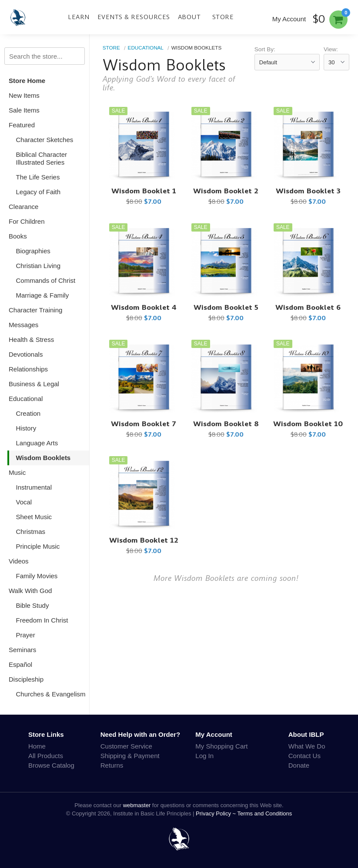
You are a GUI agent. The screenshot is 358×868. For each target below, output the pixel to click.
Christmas (31, 532)
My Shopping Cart (221, 746)
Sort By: (265, 49)
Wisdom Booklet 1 (144, 191)
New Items (24, 95)
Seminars (22, 650)
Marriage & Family (43, 295)
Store (223, 17)
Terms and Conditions (265, 813)
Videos (19, 561)
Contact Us (304, 756)
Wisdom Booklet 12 (144, 540)
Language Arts (37, 443)
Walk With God (30, 591)
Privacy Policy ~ (217, 813)
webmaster (137, 805)
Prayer (26, 635)
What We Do (307, 746)
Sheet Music (34, 517)
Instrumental (34, 487)
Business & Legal (34, 384)
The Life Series (38, 177)
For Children (27, 221)
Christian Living (38, 266)
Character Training (35, 310)
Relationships (28, 369)
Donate (299, 765)
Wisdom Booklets (43, 458)
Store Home (27, 81)
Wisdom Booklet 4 (144, 307)
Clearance (23, 207)
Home (37, 746)
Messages (23, 325)
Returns (112, 765)
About (189, 17)
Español (20, 664)
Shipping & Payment (130, 756)
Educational (26, 399)
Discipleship (26, 679)
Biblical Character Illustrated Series (42, 158)
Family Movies (37, 576)
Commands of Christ (46, 280)
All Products (46, 756)
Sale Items (24, 110)
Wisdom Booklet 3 (308, 191)
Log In (204, 756)
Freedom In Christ (42, 620)
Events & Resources (134, 17)
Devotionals (26, 354)
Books (18, 236)
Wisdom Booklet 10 (308, 424)
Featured (22, 125)
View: (331, 49)
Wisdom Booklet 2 (226, 191)
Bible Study (33, 605)
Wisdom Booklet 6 (308, 307)
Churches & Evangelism (51, 694)
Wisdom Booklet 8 (226, 424)
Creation (28, 413)
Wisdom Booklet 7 (144, 424)
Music (17, 472)
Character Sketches (45, 140)
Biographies (33, 251)
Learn (79, 17)
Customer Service (126, 746)
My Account (289, 19)
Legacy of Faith (38, 192)
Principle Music (38, 546)
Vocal (24, 502)
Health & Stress (31, 340)
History (26, 428)
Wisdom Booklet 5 (226, 307)
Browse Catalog (51, 765)
